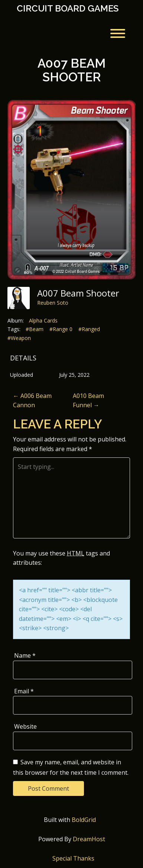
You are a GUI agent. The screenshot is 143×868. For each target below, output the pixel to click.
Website (25, 726)
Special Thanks (73, 858)
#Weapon (19, 338)
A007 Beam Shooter (71, 70)
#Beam (35, 329)
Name (25, 655)
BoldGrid (84, 820)
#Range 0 (61, 329)
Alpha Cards (43, 320)
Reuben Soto (53, 303)
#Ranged (89, 329)
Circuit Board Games (68, 9)
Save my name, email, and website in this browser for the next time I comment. (71, 767)
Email (24, 691)
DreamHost (89, 839)
